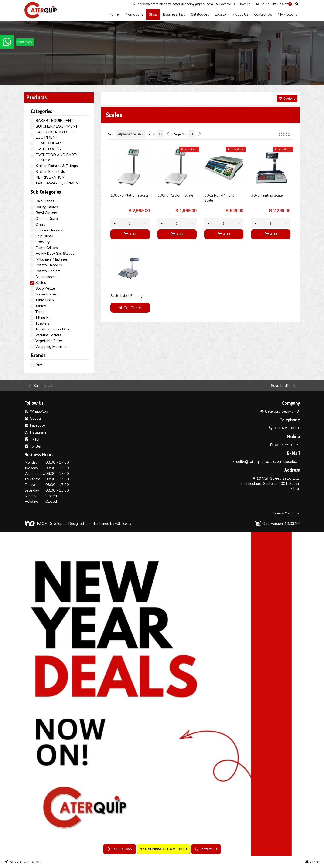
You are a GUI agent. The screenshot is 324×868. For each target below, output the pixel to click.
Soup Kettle (284, 386)
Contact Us (263, 14)
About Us (241, 14)
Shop (153, 14)
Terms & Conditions (286, 513)
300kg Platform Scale (175, 195)
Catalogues (200, 14)
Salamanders (41, 386)
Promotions (134, 14)
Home (114, 14)
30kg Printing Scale (267, 195)
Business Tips (174, 14)
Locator (221, 14)
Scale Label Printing (126, 296)
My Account (287, 14)
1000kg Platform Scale (130, 195)
